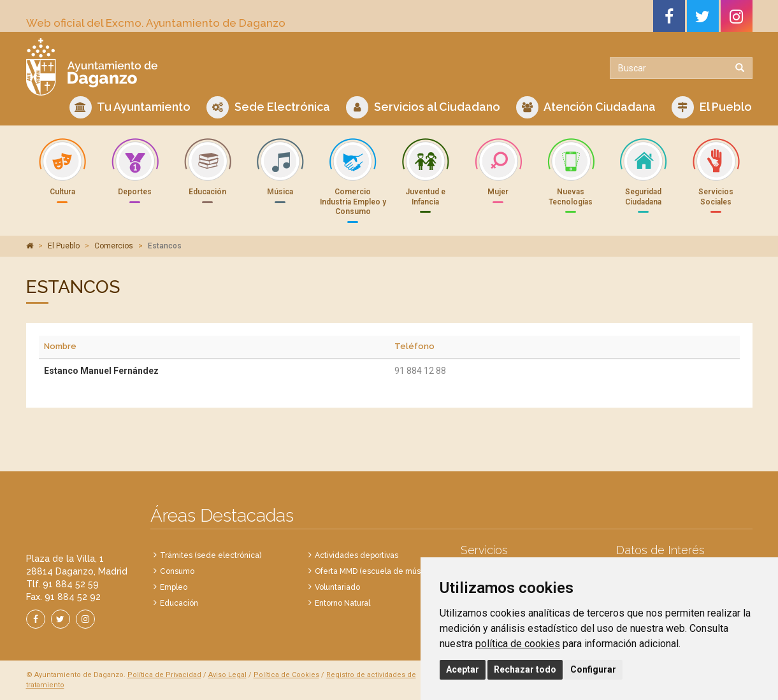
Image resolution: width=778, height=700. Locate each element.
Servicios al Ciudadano (423, 107)
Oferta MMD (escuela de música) (374, 571)
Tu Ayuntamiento (130, 107)
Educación (179, 603)
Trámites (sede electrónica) (211, 555)
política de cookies (518, 644)
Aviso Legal (227, 675)
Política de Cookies (286, 675)
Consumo (177, 571)
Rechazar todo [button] (525, 669)
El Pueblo (712, 107)
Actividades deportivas (357, 555)
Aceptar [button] (463, 669)
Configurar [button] (593, 669)
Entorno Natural (342, 603)
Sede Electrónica (268, 107)
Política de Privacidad (164, 675)
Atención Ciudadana (586, 107)
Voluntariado (337, 587)
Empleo (174, 587)
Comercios (114, 246)
